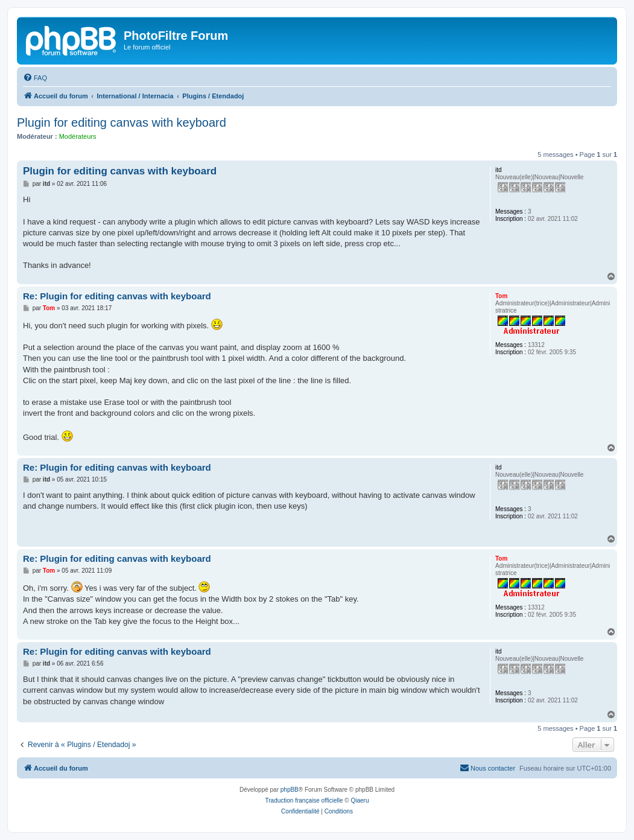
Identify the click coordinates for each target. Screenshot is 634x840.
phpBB (290, 790)
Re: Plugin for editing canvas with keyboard (117, 296)
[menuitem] (35, 78)
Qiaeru (360, 800)
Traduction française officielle (304, 800)
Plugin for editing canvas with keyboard (122, 122)
